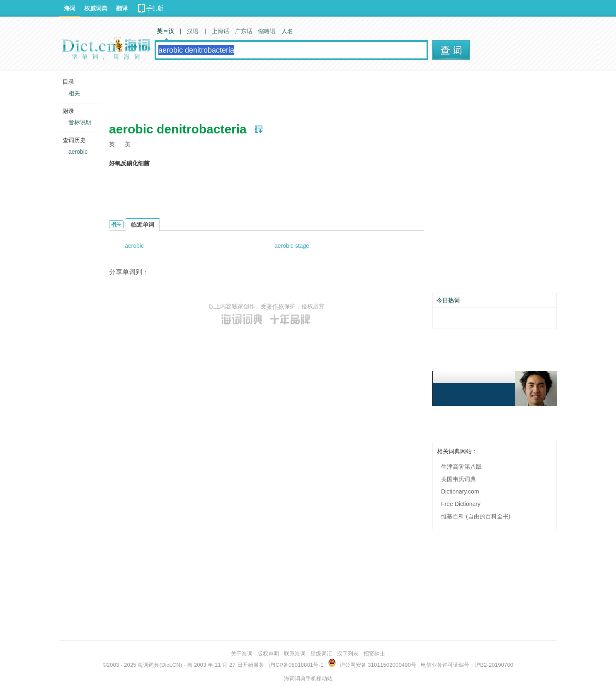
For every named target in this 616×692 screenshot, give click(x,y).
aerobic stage (292, 246)
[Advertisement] (260, 93)
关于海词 (242, 654)
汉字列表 (348, 654)
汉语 (193, 31)
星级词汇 (321, 654)
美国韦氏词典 (458, 479)
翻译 (122, 8)
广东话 (244, 31)
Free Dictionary (461, 504)
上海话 (221, 31)
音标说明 (80, 122)
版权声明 (268, 654)
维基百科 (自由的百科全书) (476, 516)
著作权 (275, 306)
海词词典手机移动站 (308, 679)
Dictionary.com (460, 491)
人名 (287, 31)
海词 (70, 8)
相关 (74, 93)
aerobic (134, 246)
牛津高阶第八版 (461, 467)
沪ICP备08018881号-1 (296, 665)
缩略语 (267, 31)
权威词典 (96, 8)
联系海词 (295, 654)
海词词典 (148, 665)
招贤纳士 (374, 654)
